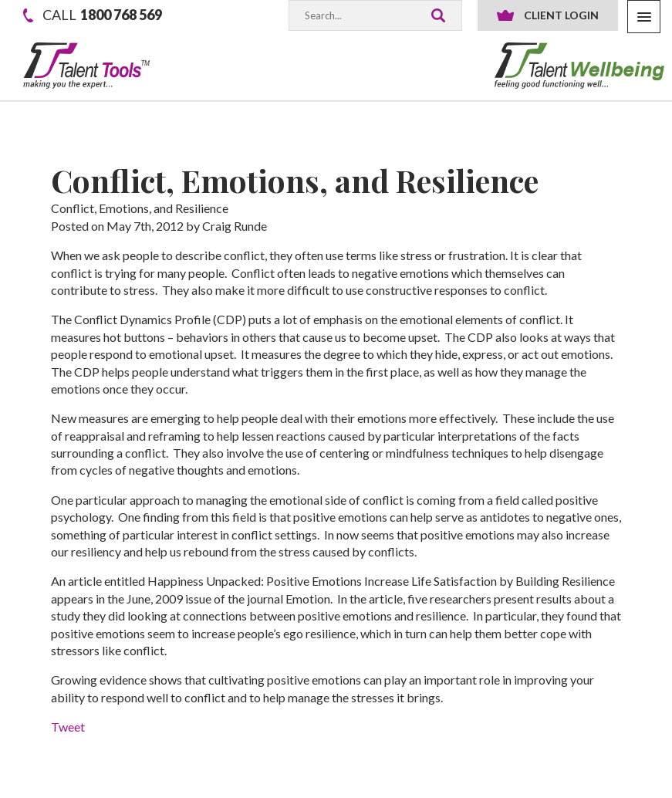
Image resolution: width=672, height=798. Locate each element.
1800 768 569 (102, 15)
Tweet (68, 727)
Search (438, 15)
